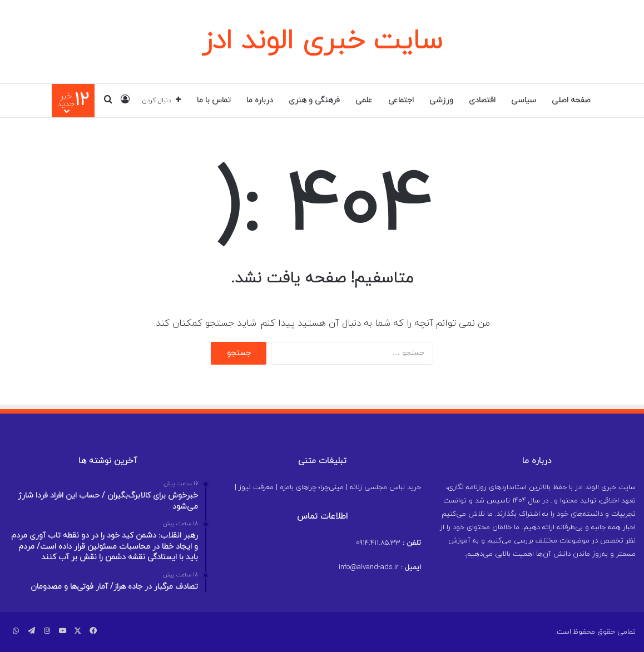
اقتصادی (482, 100)
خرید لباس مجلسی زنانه (385, 487)
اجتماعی (401, 100)
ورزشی (441, 100)
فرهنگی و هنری (314, 100)
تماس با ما (214, 100)
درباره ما (260, 100)
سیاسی (524, 100)
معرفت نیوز (256, 487)
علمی (364, 100)
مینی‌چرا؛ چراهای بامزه (312, 487)
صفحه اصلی (571, 100)
